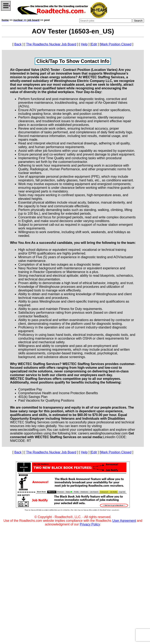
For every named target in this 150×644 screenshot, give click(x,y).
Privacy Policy (90, 524)
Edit (94, 44)
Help (84, 44)
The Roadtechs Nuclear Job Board (51, 44)
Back (18, 44)
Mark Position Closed (116, 44)
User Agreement (124, 521)
